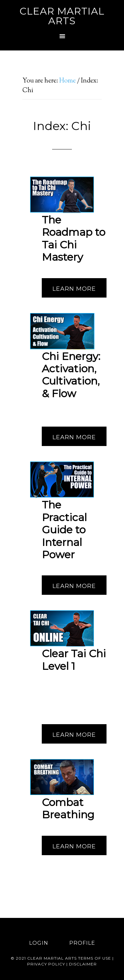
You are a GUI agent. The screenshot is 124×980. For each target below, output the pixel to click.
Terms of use (95, 958)
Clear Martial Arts (62, 16)
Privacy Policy (46, 964)
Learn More (74, 289)
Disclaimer (83, 964)
